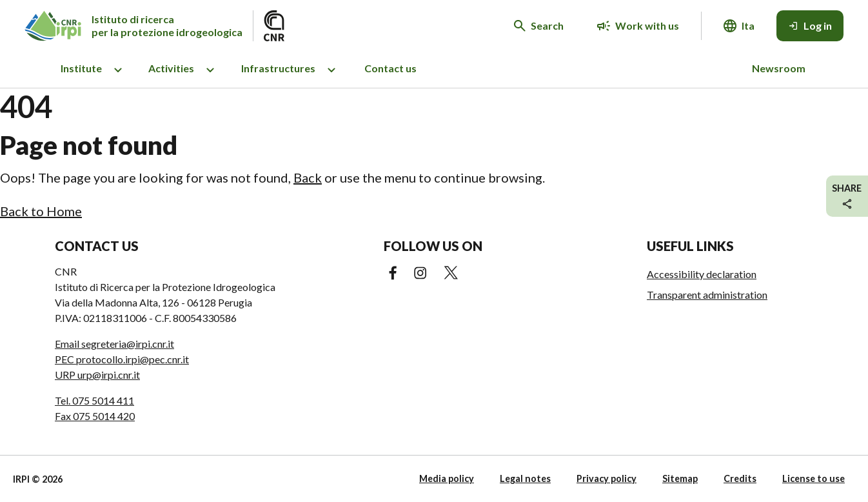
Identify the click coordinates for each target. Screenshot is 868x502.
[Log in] (810, 26)
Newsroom (779, 68)
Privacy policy (607, 478)
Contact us (390, 68)
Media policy (447, 478)
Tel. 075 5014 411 (94, 400)
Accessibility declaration (702, 274)
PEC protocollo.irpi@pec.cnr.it (122, 359)
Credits (740, 478)
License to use (814, 478)
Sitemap (680, 478)
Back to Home (41, 211)
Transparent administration (707, 295)
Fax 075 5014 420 (95, 416)
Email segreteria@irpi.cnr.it (114, 344)
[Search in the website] (539, 26)
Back (308, 177)
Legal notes (525, 478)
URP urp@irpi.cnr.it (97, 375)
